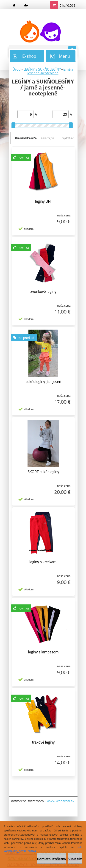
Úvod (17, 69)
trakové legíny (43, 742)
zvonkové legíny (43, 291)
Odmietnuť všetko (51, 859)
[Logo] (40, 32)
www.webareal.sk (61, 801)
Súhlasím (75, 859)
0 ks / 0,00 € (67, 6)
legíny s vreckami (43, 562)
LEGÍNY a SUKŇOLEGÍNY (42, 69)
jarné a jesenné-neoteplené (50, 71)
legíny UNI (43, 201)
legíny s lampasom (43, 652)
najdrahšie (68, 138)
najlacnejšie (48, 138)
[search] (72, 51)
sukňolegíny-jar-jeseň (43, 382)
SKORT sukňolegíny (43, 472)
